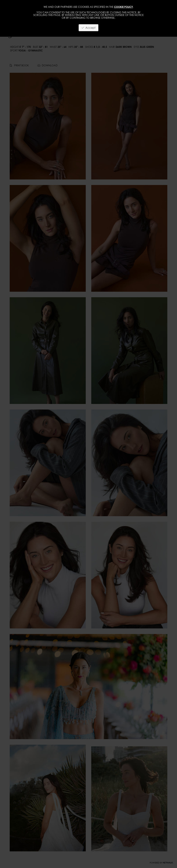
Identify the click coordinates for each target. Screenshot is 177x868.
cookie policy (124, 7)
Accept (88, 28)
